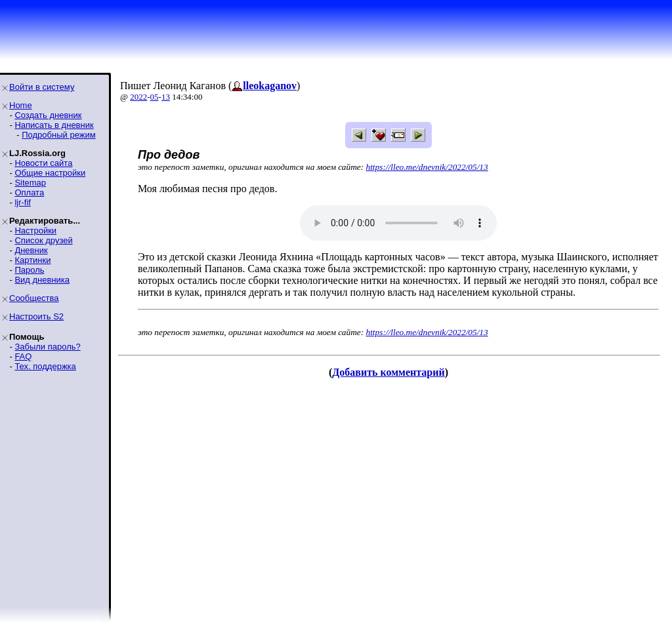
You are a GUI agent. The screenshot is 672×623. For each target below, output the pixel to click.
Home (21, 105)
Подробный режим (58, 135)
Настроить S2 (36, 316)
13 (166, 97)
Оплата (29, 192)
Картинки (32, 260)
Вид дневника (42, 280)
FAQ (23, 356)
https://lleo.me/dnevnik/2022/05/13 (427, 167)
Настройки (35, 231)
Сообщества (34, 298)
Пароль (29, 270)
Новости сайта (43, 163)
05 (155, 97)
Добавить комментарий (388, 372)
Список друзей (43, 240)
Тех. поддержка (45, 366)
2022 (138, 97)
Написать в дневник (54, 125)
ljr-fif (23, 202)
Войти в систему (42, 87)
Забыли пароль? (47, 347)
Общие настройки (50, 173)
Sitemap (30, 183)
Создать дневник (48, 115)
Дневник (31, 250)
